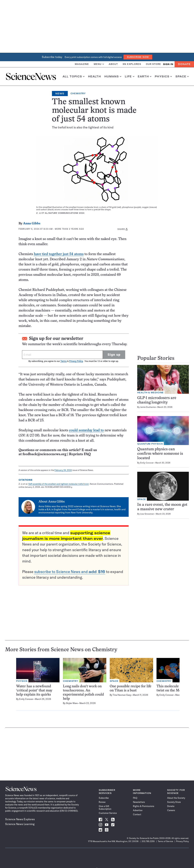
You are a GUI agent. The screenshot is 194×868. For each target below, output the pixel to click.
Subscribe (104, 798)
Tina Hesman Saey (122, 695)
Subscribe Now (138, 57)
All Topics (74, 77)
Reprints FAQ (80, 454)
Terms (63, 361)
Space (182, 77)
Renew (102, 802)
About (113, 64)
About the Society (176, 798)
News (60, 94)
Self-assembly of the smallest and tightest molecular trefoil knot (59, 484)
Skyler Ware (72, 703)
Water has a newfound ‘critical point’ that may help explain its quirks (34, 690)
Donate (184, 64)
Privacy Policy (76, 361)
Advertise (138, 810)
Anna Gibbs (32, 224)
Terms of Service (165, 841)
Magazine (82, 64)
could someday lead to (86, 430)
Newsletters (139, 802)
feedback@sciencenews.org (44, 454)
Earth (145, 77)
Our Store (153, 64)
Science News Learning (20, 824)
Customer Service (108, 813)
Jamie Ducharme (148, 407)
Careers (171, 810)
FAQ (135, 798)
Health (95, 77)
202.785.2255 (148, 841)
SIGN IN (168, 64)
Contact (137, 814)
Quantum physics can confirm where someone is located (160, 454)
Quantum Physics (150, 444)
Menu (99, 64)
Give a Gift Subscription (105, 807)
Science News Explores (20, 819)
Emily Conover (147, 463)
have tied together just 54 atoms (59, 254)
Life (130, 77)
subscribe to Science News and (70, 572)
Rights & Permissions (144, 806)
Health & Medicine (150, 393)
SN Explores (132, 64)
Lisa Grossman (147, 514)
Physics (163, 77)
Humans (113, 77)
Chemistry (78, 93)
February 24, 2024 (63, 470)
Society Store (174, 802)
